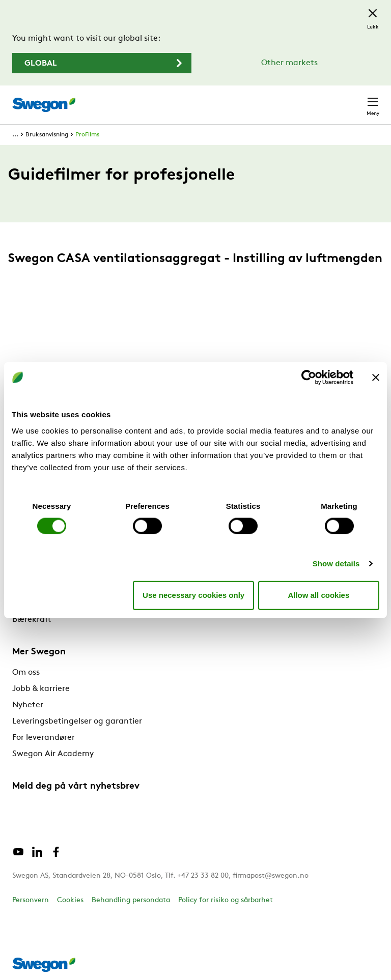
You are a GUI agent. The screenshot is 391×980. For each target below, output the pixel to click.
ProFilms (87, 135)
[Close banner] (376, 378)
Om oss (26, 673)
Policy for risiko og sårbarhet (226, 900)
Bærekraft (32, 620)
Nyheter (28, 705)
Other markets (289, 63)
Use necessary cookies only (193, 595)
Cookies (70, 900)
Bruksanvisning (47, 135)
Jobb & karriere (41, 689)
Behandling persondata (131, 900)
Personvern (31, 900)
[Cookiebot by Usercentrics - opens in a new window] (309, 378)
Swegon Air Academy (53, 754)
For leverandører (44, 738)
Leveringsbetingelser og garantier (77, 722)
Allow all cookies (318, 595)
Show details (336, 563)
